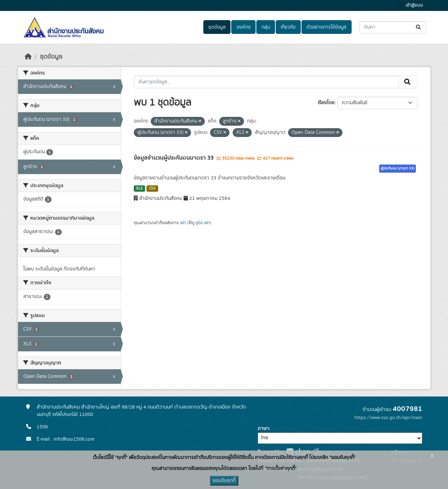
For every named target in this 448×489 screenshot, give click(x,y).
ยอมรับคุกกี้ (224, 481)
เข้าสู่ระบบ (414, 5)
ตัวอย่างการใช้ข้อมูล (326, 27)
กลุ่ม (266, 27)
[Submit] (419, 27)
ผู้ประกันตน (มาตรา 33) (398, 168)
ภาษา (263, 429)
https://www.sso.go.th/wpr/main (388, 418)
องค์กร (244, 27)
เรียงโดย (326, 103)
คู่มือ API (203, 223)
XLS (139, 189)
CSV (152, 189)
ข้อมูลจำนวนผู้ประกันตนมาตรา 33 (174, 158)
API (183, 223)
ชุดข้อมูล (217, 27)
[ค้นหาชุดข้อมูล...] (393, 27)
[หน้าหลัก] (28, 57)
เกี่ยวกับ (288, 27)
